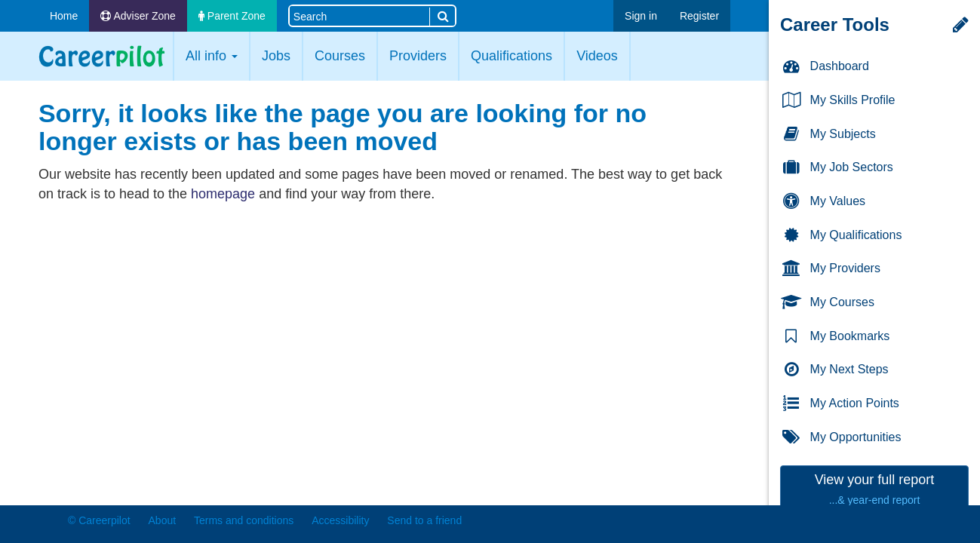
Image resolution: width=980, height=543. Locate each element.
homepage (223, 194)
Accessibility (340, 520)
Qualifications (512, 56)
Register (699, 16)
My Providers (831, 269)
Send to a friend (424, 520)
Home (64, 16)
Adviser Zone (138, 16)
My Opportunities (841, 438)
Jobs (276, 56)
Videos (597, 56)
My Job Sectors (837, 168)
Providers (418, 56)
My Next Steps (835, 370)
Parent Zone (232, 16)
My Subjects (828, 135)
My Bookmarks (835, 337)
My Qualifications (841, 236)
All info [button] (212, 56)
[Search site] (359, 15)
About (163, 520)
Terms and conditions (244, 520)
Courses (340, 56)
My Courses (828, 303)
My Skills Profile (838, 101)
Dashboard (825, 67)
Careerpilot (102, 56)
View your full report (875, 489)
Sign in (641, 16)
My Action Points (840, 404)
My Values (823, 202)
